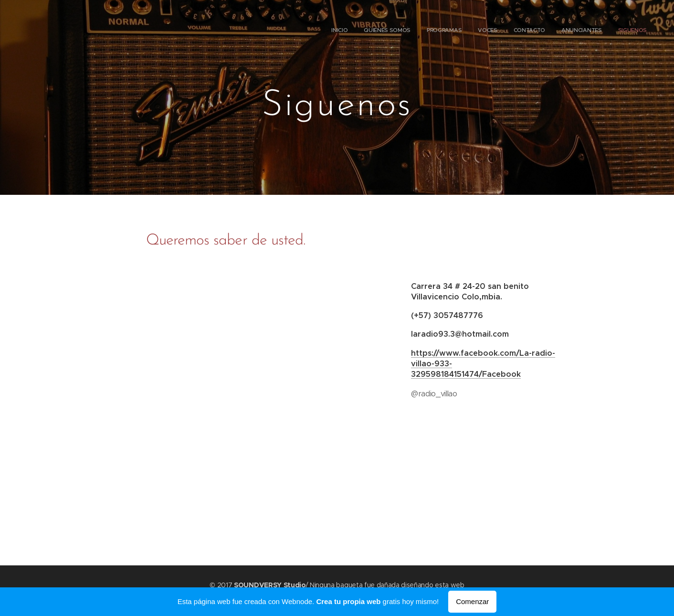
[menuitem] (549, 31)
